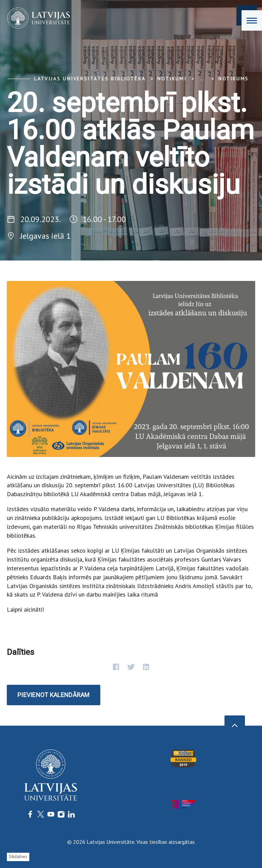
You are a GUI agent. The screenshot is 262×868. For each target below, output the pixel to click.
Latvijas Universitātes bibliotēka (90, 79)
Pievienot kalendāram (54, 695)
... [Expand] (202, 79)
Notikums (234, 79)
